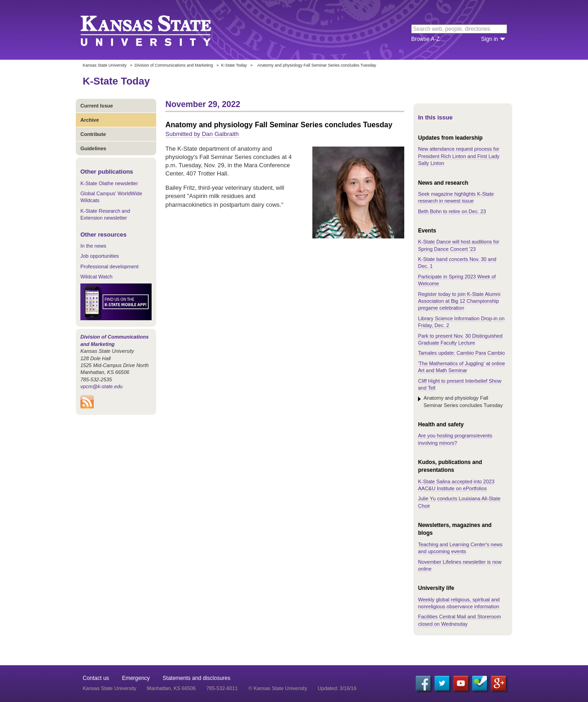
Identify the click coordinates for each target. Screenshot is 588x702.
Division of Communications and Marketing (174, 65)
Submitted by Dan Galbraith (202, 134)
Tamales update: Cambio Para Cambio (461, 353)
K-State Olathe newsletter (109, 183)
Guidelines (93, 148)
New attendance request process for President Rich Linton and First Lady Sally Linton (459, 156)
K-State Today (234, 65)
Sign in (489, 39)
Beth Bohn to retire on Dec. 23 (452, 211)
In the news (93, 246)
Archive (90, 120)
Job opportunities (100, 256)
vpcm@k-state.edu (102, 386)
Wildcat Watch (96, 277)
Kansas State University (157, 30)
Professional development (110, 266)
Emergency (136, 678)
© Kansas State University (278, 688)
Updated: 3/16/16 (337, 688)
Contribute (93, 134)
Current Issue (97, 106)
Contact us (96, 678)
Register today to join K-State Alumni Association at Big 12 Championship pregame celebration (459, 301)
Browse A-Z (425, 39)
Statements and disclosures (196, 678)
